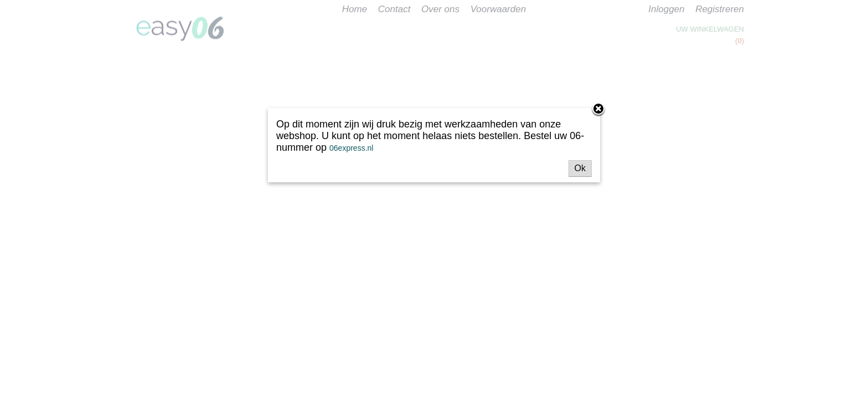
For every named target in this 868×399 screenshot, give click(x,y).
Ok (580, 168)
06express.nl (351, 148)
